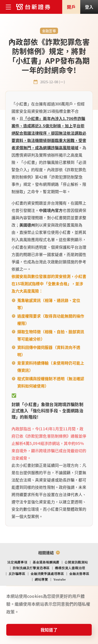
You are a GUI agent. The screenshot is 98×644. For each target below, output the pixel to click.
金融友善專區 (79, 574)
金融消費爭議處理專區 (47, 574)
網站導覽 (41, 580)
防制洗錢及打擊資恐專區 (31, 568)
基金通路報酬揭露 (46, 562)
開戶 (71, 7)
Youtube (60, 580)
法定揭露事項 (17, 562)
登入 (89, 7)
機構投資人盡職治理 (70, 568)
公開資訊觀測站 (76, 562)
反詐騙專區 (17, 574)
